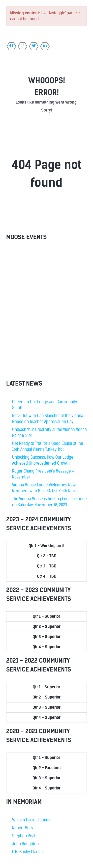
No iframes (46, 311)
